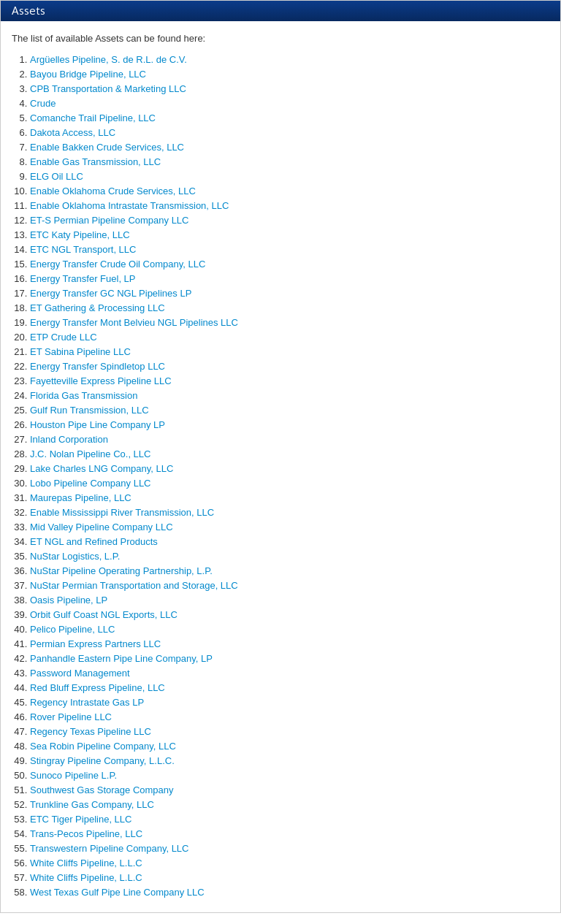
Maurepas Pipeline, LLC (81, 498)
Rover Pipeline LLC (71, 717)
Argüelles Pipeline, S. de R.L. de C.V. (108, 60)
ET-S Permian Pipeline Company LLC (110, 220)
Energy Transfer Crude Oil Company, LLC (118, 264)
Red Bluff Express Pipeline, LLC (98, 688)
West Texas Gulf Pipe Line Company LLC (117, 892)
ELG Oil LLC (57, 176)
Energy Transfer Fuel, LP (83, 279)
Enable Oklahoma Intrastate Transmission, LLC (129, 206)
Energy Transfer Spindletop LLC (98, 366)
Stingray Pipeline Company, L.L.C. (102, 761)
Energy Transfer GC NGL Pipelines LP (111, 293)
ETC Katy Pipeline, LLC (80, 235)
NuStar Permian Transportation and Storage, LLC (134, 585)
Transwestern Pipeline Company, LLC (110, 848)
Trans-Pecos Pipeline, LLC (86, 834)
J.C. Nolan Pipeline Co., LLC (90, 454)
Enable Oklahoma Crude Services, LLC (113, 191)
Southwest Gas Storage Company (102, 790)
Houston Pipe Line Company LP (98, 425)
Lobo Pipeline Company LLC (91, 483)
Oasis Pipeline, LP (69, 600)
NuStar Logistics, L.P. (75, 556)
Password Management (80, 673)
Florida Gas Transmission (84, 396)
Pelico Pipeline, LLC (72, 629)
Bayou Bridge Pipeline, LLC (88, 74)
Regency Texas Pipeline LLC (91, 732)
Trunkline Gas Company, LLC (92, 805)
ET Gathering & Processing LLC (98, 308)
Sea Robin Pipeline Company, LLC (103, 746)
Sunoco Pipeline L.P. (73, 775)
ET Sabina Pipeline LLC (80, 352)
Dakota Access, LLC (73, 133)
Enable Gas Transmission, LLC (95, 162)
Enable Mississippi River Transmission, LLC (122, 512)
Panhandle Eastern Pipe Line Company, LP (121, 658)
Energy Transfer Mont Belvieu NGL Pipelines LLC (134, 322)
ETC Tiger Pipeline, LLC (81, 819)
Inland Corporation (69, 439)
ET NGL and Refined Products (94, 542)
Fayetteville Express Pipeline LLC (101, 381)
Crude (43, 103)
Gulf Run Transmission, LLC (89, 410)
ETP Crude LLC (64, 337)
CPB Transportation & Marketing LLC (108, 89)
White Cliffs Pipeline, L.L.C (86, 863)
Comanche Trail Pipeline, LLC (93, 118)
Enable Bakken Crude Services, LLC (107, 147)
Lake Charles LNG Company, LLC (102, 469)
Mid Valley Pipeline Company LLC (102, 527)
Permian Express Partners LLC (95, 644)
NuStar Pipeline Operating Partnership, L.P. (121, 571)
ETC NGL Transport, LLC (83, 249)
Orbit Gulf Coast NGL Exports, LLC (104, 615)
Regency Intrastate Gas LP (87, 702)
